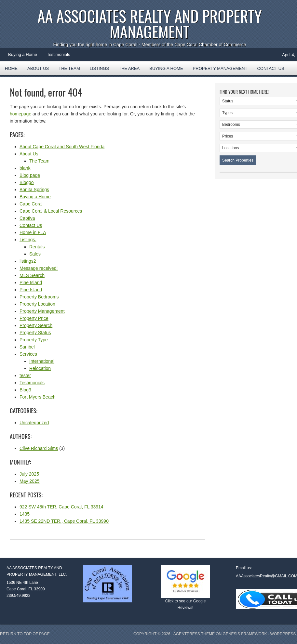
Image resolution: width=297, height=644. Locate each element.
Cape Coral (31, 204)
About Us (38, 68)
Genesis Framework (245, 634)
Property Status (35, 333)
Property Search (36, 325)
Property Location (37, 304)
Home (11, 68)
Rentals (37, 247)
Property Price (34, 318)
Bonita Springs (34, 190)
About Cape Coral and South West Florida (62, 147)
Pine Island (31, 283)
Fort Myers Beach (37, 397)
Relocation (40, 368)
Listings (99, 68)
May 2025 (29, 481)
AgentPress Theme (194, 634)
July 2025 (29, 474)
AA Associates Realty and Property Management (150, 24)
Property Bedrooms (39, 297)
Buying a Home (23, 54)
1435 (25, 514)
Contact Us (270, 68)
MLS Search (32, 275)
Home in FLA (33, 232)
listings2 (28, 261)
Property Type (34, 340)
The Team (69, 68)
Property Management (220, 68)
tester (25, 375)
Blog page (30, 175)
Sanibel (27, 347)
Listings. (28, 240)
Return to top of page (25, 634)
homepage (20, 114)
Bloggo (27, 182)
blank (25, 168)
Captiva (27, 218)
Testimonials (59, 54)
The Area (127, 71)
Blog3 (25, 390)
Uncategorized (34, 423)
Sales (35, 254)
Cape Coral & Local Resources (51, 211)
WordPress (283, 634)
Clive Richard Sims (39, 448)
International (42, 361)
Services (28, 354)
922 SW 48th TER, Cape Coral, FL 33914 (61, 507)
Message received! (39, 268)
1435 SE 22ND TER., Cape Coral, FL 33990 (64, 521)
